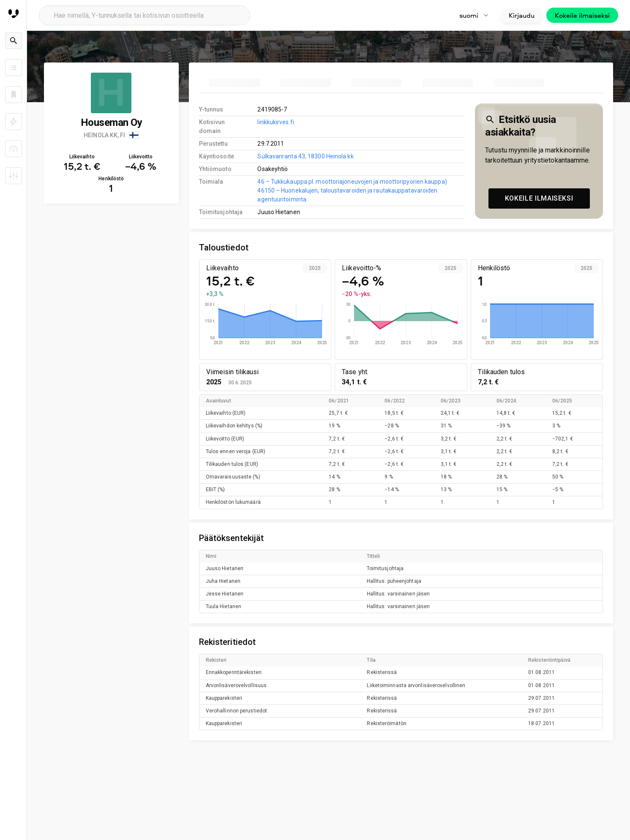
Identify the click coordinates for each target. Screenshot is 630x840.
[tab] (235, 83)
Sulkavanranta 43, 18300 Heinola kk (305, 156)
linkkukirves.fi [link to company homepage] (275, 122)
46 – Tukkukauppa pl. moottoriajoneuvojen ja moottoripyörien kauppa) (352, 182)
